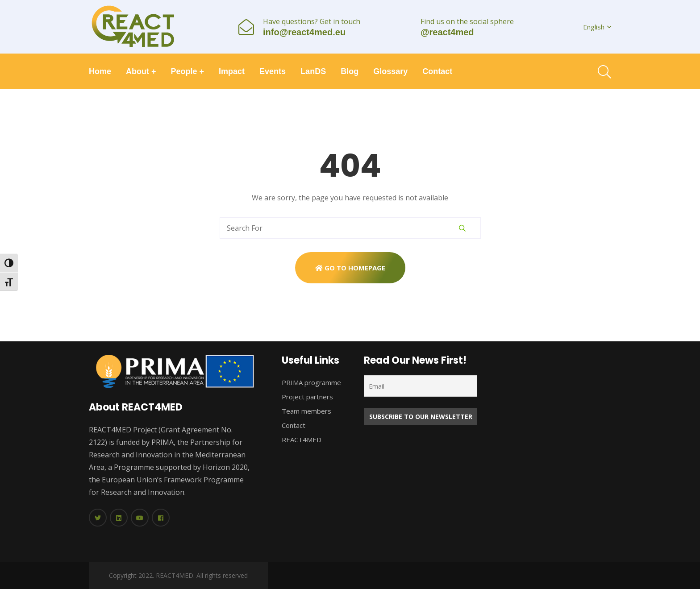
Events (273, 71)
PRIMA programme (311, 382)
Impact (232, 71)
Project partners (307, 397)
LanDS (313, 71)
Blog (350, 71)
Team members (306, 411)
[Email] (421, 386)
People (188, 71)
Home (100, 71)
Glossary (390, 71)
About (141, 71)
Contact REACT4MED (302, 432)
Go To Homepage (350, 268)
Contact (437, 71)
